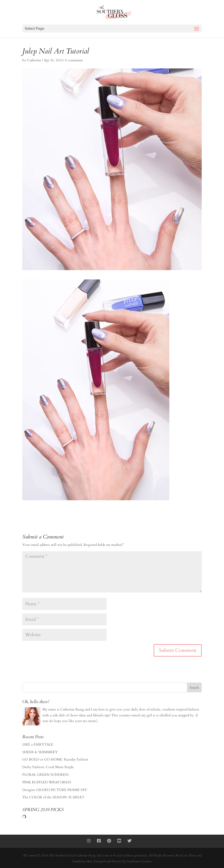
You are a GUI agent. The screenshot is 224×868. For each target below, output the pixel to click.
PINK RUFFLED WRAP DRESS (47, 782)
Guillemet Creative (139, 861)
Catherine (34, 60)
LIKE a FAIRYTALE (38, 744)
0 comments (74, 60)
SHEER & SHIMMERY (40, 752)
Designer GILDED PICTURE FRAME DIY (55, 790)
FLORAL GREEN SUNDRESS (45, 775)
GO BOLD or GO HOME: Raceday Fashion (55, 759)
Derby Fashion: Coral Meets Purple (48, 767)
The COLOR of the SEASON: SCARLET (53, 797)
